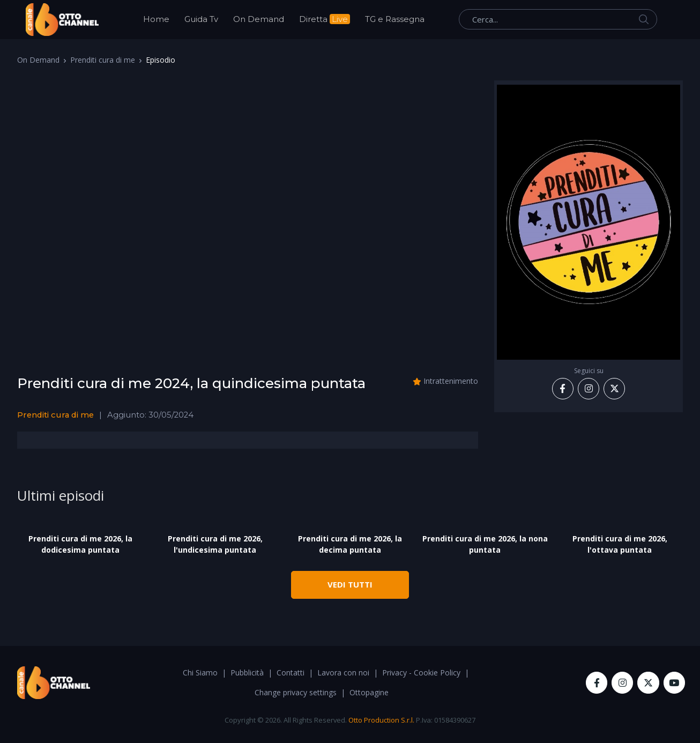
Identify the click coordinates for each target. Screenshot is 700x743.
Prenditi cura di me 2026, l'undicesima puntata (215, 544)
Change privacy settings (296, 692)
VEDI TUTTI (350, 584)
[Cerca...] (558, 19)
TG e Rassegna (395, 19)
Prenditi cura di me (103, 60)
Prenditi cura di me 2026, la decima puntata (350, 544)
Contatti (291, 673)
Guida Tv (201, 19)
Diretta (325, 19)
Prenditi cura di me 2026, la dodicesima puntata (80, 544)
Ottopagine (369, 692)
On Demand (259, 19)
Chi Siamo (200, 673)
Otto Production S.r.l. (381, 720)
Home (156, 19)
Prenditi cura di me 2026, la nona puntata (485, 544)
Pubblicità (247, 673)
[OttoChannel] (62, 20)
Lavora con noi (343, 673)
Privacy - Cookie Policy (421, 673)
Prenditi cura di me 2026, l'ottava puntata (620, 544)
